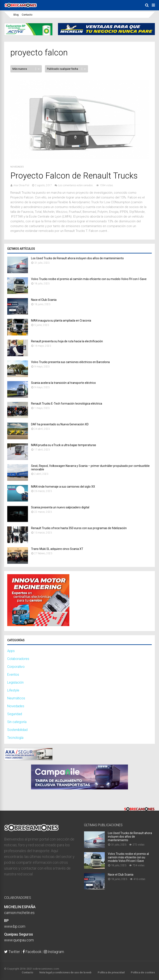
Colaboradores (18, 659)
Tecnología (15, 738)
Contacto (27, 15)
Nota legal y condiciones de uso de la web (65, 972)
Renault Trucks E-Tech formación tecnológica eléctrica (67, 404)
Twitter (12, 952)
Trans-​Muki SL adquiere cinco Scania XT (57, 549)
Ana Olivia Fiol (21, 185)
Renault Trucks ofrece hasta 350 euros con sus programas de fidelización (79, 528)
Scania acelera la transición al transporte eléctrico (63, 383)
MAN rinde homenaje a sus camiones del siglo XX (63, 487)
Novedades (17, 167)
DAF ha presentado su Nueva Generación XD (60, 424)
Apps (11, 651)
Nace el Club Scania (44, 300)
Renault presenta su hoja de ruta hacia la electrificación (67, 341)
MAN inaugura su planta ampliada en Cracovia (61, 321)
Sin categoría (17, 722)
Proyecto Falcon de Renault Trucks (74, 176)
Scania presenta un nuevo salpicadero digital (60, 507)
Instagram (54, 952)
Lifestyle (13, 690)
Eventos (13, 675)
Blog (16, 15)
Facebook (32, 952)
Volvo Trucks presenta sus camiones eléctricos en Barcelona (70, 362)
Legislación (15, 682)
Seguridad (15, 714)
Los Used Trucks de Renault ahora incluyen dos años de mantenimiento (77, 258)
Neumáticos (16, 698)
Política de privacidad (111, 972)
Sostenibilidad (17, 730)
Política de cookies (143, 972)
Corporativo (16, 667)
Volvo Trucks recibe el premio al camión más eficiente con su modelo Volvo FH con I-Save (89, 279)
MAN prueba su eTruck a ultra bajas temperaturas (64, 445)
